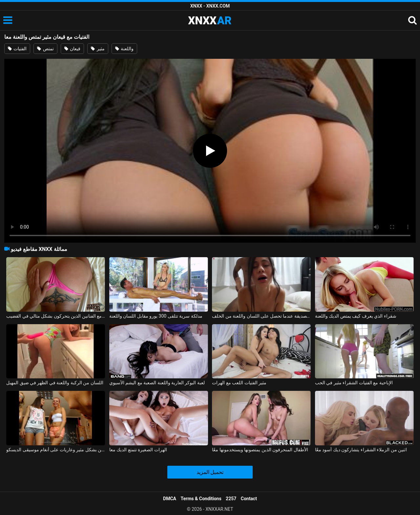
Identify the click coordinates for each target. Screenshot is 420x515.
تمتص (45, 49)
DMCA (170, 499)
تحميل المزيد (210, 472)
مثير (98, 49)
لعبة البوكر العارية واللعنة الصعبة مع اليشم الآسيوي (157, 383)
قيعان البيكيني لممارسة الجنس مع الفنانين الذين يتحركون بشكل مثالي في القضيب (56, 316)
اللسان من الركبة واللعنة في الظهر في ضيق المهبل (55, 383)
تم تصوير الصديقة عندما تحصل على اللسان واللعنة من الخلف (261, 316)
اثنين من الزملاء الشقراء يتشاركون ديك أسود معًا (361, 450)
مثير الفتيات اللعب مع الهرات (239, 383)
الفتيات (17, 49)
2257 (231, 499)
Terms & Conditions (201, 499)
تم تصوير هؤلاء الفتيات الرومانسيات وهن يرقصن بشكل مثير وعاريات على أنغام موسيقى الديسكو (56, 450)
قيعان (72, 49)
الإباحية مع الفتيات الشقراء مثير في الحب (354, 383)
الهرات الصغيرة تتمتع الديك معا (138, 450)
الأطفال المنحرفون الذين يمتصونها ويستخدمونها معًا (260, 450)
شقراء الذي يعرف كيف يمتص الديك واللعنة (356, 316)
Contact (249, 499)
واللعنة (124, 49)
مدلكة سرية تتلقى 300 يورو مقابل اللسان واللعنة (156, 316)
